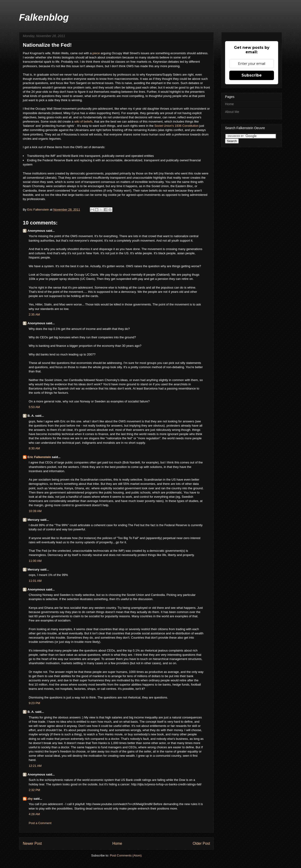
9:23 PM (34, 703)
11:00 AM (35, 561)
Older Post (201, 843)
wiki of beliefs (83, 122)
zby (30, 799)
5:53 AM (34, 407)
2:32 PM (34, 790)
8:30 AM (34, 448)
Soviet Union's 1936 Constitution (176, 126)
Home (117, 843)
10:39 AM (35, 511)
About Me (232, 112)
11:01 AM (35, 581)
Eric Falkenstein (39, 457)
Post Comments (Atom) (126, 855)
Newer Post (32, 843)
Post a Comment (40, 823)
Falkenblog (44, 17)
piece (97, 53)
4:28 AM (34, 814)
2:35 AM (34, 314)
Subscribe (252, 75)
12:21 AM (35, 766)
